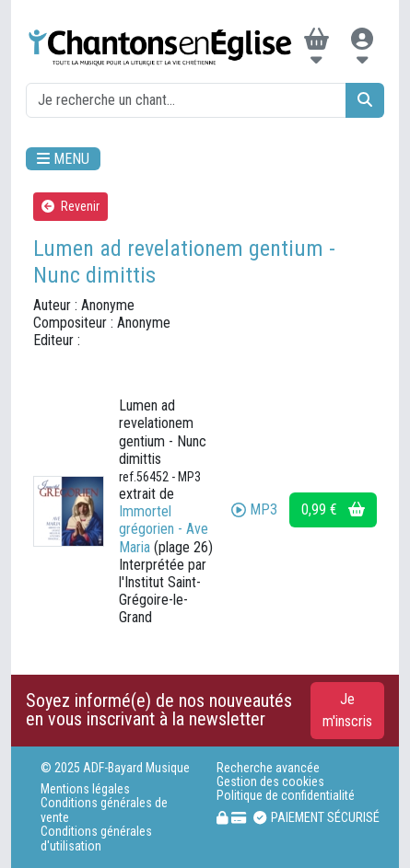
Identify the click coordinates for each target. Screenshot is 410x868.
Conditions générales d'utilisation (96, 839)
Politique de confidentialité (286, 796)
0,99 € (333, 509)
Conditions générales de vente (104, 810)
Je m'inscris (347, 710)
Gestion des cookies (270, 782)
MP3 (254, 509)
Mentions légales (85, 789)
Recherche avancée (268, 768)
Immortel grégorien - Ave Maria (164, 529)
